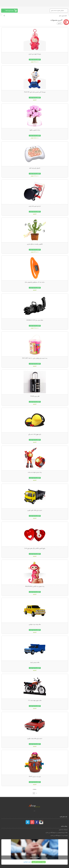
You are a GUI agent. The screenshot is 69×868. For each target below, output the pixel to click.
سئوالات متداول (63, 830)
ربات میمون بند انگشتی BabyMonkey (35, 586)
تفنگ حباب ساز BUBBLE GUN (35, 320)
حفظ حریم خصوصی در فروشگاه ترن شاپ (57, 833)
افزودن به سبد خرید (35, 60)
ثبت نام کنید (27, 862)
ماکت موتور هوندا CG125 (35, 701)
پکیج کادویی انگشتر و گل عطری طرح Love (35, 548)
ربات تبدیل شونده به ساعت (35, 472)
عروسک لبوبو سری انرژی (35, 54)
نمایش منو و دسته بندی (57, 11)
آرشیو (60, 23)
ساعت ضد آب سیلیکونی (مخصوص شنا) (35, 282)
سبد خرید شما (9, 11)
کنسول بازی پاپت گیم (35, 168)
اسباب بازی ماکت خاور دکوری (35, 510)
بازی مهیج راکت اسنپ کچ (35, 434)
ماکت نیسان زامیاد (35, 663)
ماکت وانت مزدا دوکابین (35, 625)
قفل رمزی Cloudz (35, 396)
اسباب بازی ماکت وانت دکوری (35, 739)
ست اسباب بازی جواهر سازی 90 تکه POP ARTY (35, 358)
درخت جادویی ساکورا (35, 130)
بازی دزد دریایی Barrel (35, 777)
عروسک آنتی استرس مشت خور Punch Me (35, 92)
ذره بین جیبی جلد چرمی (35, 206)
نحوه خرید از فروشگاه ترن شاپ (59, 836)
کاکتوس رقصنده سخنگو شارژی (35, 244)
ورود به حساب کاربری (39, 862)
